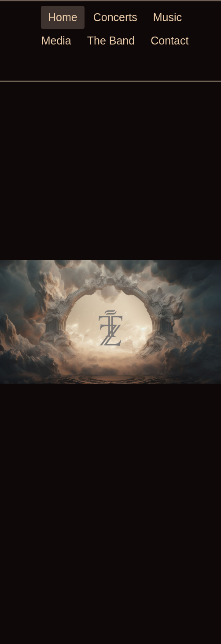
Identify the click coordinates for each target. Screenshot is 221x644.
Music (168, 17)
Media (56, 41)
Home (63, 17)
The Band (111, 41)
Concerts (115, 17)
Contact (169, 41)
